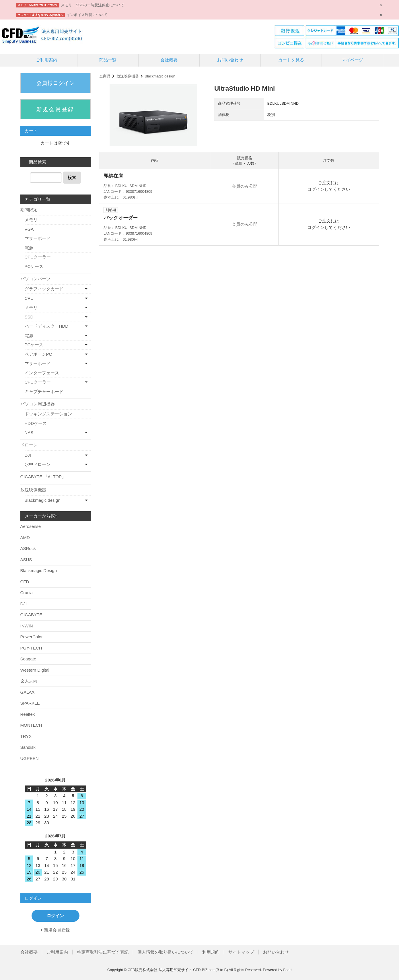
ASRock (28, 548)
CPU (29, 298)
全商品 (105, 76)
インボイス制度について (87, 15)
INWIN (27, 626)
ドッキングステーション (48, 414)
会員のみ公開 (245, 186)
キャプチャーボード (44, 391)
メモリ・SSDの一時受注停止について (93, 5)
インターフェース (42, 373)
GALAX (28, 692)
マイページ (352, 60)
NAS (29, 432)
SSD (29, 317)
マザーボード (38, 238)
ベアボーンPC (38, 354)
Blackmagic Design (39, 570)
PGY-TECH (31, 648)
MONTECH (31, 725)
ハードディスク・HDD (47, 326)
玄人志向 (29, 681)
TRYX (26, 736)
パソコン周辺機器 (38, 404)
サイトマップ (241, 952)
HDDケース (36, 423)
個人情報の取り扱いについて (165, 952)
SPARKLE (30, 703)
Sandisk (28, 747)
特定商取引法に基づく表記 (103, 952)
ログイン (316, 189)
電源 (29, 248)
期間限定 (29, 210)
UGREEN (30, 758)
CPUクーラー (38, 257)
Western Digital (35, 670)
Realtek (28, 714)
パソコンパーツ (35, 279)
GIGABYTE (31, 615)
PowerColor (32, 637)
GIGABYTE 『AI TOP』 (43, 477)
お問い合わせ (230, 60)
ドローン (29, 445)
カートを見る (291, 60)
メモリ (31, 220)
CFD (25, 582)
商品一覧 (108, 60)
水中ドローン (38, 464)
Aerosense (31, 526)
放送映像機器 (128, 76)
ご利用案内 (47, 60)
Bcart (287, 970)
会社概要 (169, 60)
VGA (29, 229)
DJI (28, 455)
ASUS (26, 560)
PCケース (34, 266)
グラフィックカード (44, 289)
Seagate (28, 659)
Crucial (27, 593)
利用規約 (211, 952)
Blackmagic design (160, 76)
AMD (25, 537)
